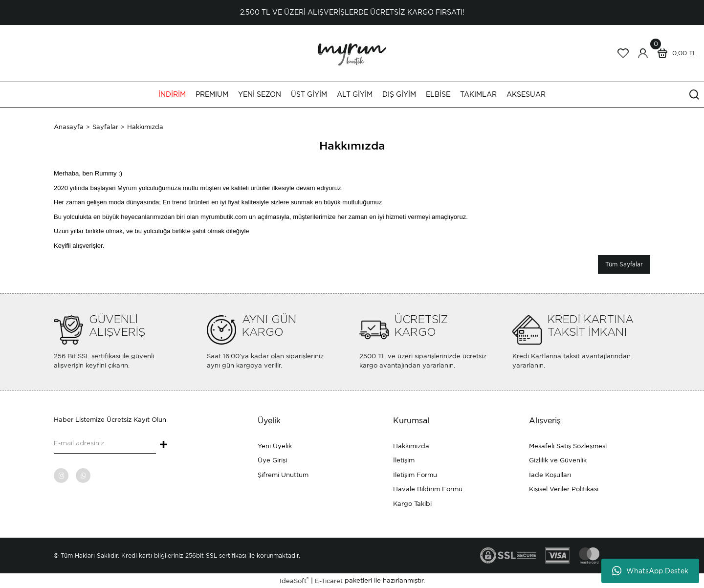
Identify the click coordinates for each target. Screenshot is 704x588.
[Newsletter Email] (105, 444)
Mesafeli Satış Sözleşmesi (568, 446)
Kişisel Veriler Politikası (564, 489)
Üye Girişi (272, 460)
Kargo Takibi (412, 504)
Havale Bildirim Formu (428, 489)
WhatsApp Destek (650, 571)
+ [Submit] (164, 445)
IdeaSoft (294, 580)
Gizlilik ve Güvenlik (558, 460)
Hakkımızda (411, 446)
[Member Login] (643, 53)
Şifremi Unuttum (283, 475)
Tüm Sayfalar (624, 264)
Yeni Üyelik (275, 446)
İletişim (404, 460)
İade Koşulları (550, 475)
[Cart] (675, 53)
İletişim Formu (415, 475)
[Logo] (352, 53)
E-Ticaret (329, 581)
